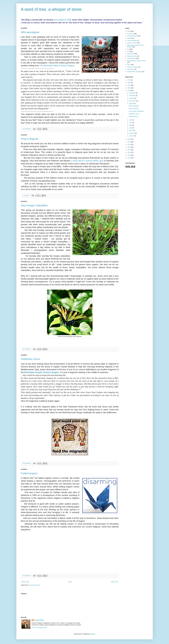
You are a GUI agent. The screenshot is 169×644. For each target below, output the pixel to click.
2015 (129, 147)
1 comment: (26, 195)
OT (128, 51)
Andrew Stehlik (39, 620)
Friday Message (132, 36)
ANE (129, 31)
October (132, 98)
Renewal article (132, 56)
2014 (129, 150)
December (132, 93)
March (131, 130)
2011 (129, 158)
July (131, 120)
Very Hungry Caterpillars (34, 205)
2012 (129, 155)
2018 (129, 139)
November (132, 96)
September (133, 101)
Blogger (93, 634)
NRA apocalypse (30, 32)
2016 (129, 144)
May (131, 125)
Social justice (131, 58)
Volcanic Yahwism (133, 67)
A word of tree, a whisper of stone (51, 9)
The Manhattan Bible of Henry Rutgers (57, 66)
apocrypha (130, 69)
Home (70, 582)
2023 (129, 80)
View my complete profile (39, 628)
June (131, 123)
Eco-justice (131, 34)
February (132, 133)
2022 (129, 83)
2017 (129, 142)
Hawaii (129, 38)
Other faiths (131, 54)
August (131, 104)
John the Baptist (132, 41)
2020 (129, 88)
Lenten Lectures (132, 43)
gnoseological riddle (63, 20)
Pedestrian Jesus (31, 359)
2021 (129, 85)
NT (128, 49)
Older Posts (115, 582)
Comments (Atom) (35, 585)
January (132, 136)
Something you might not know (136, 61)
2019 (129, 91)
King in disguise (30, 139)
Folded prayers (29, 473)
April (131, 128)
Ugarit (129, 65)
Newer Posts (25, 582)
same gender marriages (134, 72)
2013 (129, 152)
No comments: (27, 129)
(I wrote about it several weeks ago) (87, 161)
